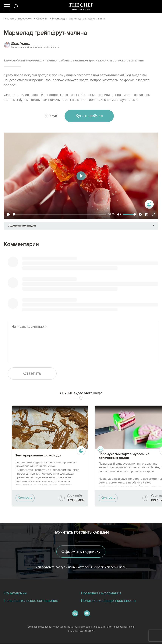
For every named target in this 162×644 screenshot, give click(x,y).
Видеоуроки (25, 19)
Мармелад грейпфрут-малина (87, 19)
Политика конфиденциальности (108, 601)
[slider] (60, 214)
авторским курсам (92, 567)
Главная (9, 19)
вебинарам (118, 567)
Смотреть (25, 498)
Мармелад (58, 19)
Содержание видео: (22, 225)
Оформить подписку (81, 552)
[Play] (9, 214)
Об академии (15, 594)
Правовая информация (101, 594)
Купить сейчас (89, 116)
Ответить (32, 374)
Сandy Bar (42, 19)
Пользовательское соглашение (31, 601)
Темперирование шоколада (38, 456)
